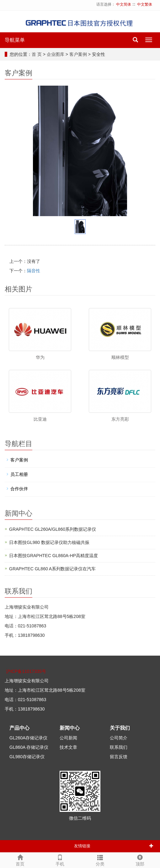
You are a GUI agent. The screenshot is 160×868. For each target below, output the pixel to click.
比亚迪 (40, 419)
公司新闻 (68, 738)
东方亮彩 (120, 419)
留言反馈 (119, 757)
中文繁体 (145, 4)
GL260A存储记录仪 (28, 738)
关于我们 (120, 728)
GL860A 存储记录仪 (29, 747)
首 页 (37, 54)
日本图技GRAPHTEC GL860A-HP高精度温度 (53, 556)
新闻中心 (70, 728)
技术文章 (68, 747)
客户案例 (78, 54)
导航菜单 (15, 40)
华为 (40, 357)
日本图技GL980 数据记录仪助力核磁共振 (49, 542)
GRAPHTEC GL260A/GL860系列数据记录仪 (53, 529)
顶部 (140, 860)
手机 (60, 860)
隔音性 (34, 271)
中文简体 (124, 4)
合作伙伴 (19, 489)
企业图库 (56, 54)
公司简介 (119, 738)
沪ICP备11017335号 (26, 671)
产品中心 (19, 728)
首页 (20, 860)
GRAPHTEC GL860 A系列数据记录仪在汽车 (52, 569)
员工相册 (19, 474)
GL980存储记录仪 (27, 757)
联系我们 (119, 747)
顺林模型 (120, 357)
